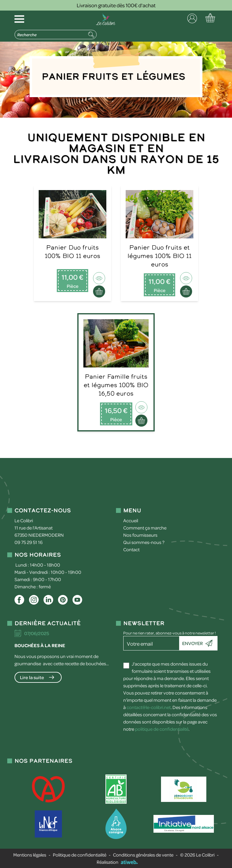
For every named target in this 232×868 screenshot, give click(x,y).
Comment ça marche (145, 528)
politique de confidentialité (162, 729)
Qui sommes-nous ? (144, 542)
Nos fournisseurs (140, 535)
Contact (131, 549)
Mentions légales (30, 855)
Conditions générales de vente (143, 855)
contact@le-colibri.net (149, 707)
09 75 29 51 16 (29, 542)
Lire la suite (32, 677)
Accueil (131, 520)
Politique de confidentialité (80, 855)
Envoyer (192, 643)
